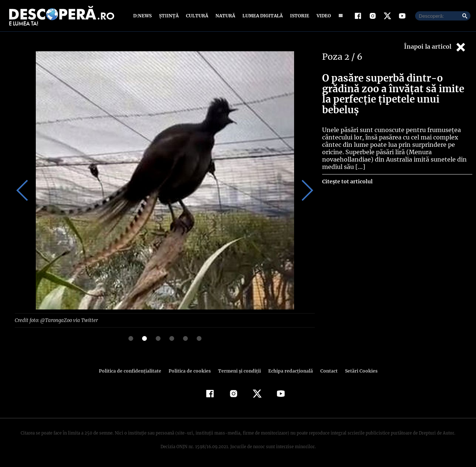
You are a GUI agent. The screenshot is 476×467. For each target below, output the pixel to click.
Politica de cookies (190, 371)
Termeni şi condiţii (238, 371)
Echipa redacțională (288, 371)
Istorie (298, 16)
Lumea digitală (261, 16)
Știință (169, 16)
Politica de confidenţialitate (133, 371)
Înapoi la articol (435, 47)
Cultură (197, 16)
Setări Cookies (357, 371)
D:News (144, 16)
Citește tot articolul (347, 181)
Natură (225, 16)
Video (322, 16)
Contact (326, 371)
